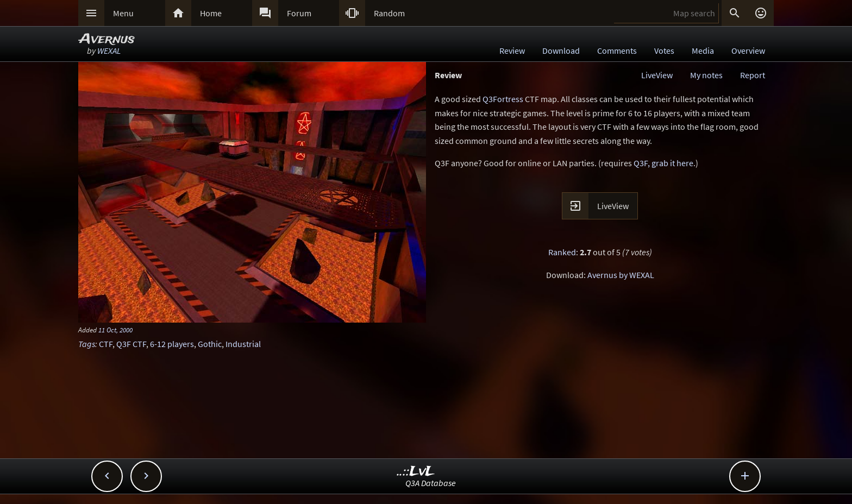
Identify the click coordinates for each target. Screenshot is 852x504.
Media (703, 51)
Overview (748, 51)
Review (512, 51)
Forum (299, 13)
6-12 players (172, 344)
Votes (664, 51)
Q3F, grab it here (663, 163)
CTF (106, 344)
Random (389, 13)
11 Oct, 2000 (115, 330)
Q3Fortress (503, 99)
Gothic (210, 344)
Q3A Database (431, 483)
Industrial (243, 344)
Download (561, 51)
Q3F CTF (131, 344)
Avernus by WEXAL (621, 275)
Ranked (562, 252)
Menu (123, 13)
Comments (617, 51)
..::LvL (416, 472)
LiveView (657, 75)
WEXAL (109, 51)
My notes (706, 75)
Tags (87, 344)
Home (211, 13)
